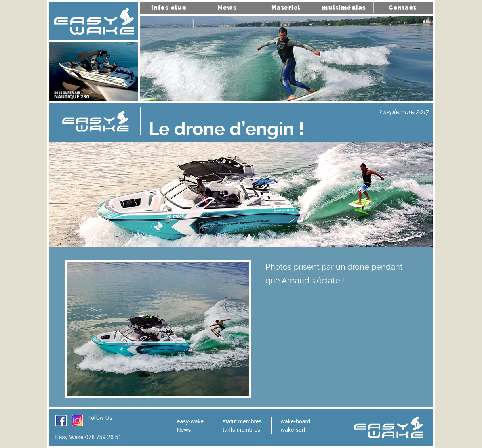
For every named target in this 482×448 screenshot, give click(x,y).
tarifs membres (241, 430)
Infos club (169, 8)
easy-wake (190, 421)
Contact (403, 8)
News (227, 8)
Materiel (286, 8)
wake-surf (293, 430)
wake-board (296, 421)
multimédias (344, 8)
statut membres (242, 421)
